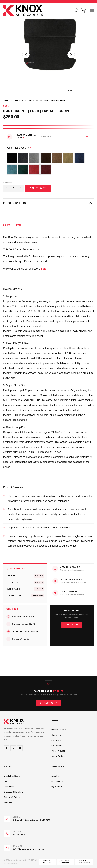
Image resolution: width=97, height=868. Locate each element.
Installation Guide (12, 776)
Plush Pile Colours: (18, 148)
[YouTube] (20, 748)
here (44, 269)
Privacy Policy (57, 781)
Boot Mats (56, 740)
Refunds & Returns (12, 797)
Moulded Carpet (59, 730)
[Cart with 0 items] (83, 10)
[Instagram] (13, 748)
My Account (57, 786)
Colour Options (58, 756)
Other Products (58, 751)
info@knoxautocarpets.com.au (29, 849)
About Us (56, 776)
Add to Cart (38, 188)
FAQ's (6, 781)
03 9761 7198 (19, 835)
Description (12, 225)
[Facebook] (7, 748)
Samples (8, 802)
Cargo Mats (57, 746)
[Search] (77, 10)
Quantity (8, 182)
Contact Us (72, 625)
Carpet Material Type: (26, 136)
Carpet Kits (56, 735)
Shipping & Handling (13, 792)
